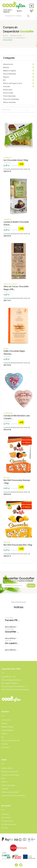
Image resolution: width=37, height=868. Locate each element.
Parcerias (5, 789)
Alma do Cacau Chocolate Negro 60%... (16, 288)
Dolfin (6, 348)
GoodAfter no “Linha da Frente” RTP (12, 632)
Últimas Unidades (9, 102)
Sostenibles (5, 747)
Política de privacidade (10, 792)
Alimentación (18, 64)
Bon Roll (7, 478)
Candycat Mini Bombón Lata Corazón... (17, 417)
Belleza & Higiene (18, 71)
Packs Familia (8, 93)
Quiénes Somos (7, 768)
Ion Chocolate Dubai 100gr (16, 160)
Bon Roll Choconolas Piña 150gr (18, 545)
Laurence (7, 158)
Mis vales (5, 828)
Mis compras (6, 817)
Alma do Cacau (10, 284)
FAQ (3, 778)
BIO (18, 80)
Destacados (8, 90)
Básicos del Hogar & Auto (18, 83)
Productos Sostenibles (11, 99)
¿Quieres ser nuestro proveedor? (13, 795)
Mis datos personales (9, 824)
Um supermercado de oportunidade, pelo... (12, 643)
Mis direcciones (7, 821)
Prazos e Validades (8, 785)
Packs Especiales (9, 96)
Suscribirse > (31, 586)
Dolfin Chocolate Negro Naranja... (14, 352)
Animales (18, 86)
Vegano (18, 77)
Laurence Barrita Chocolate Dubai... (16, 223)
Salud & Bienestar (18, 74)
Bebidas (18, 67)
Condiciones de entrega (10, 775)
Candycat (8, 413)
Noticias (4, 782)
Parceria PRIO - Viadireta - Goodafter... (12, 620)
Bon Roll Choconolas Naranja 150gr (17, 482)
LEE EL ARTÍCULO (11, 627)
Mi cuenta (5, 814)
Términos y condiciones (10, 772)
